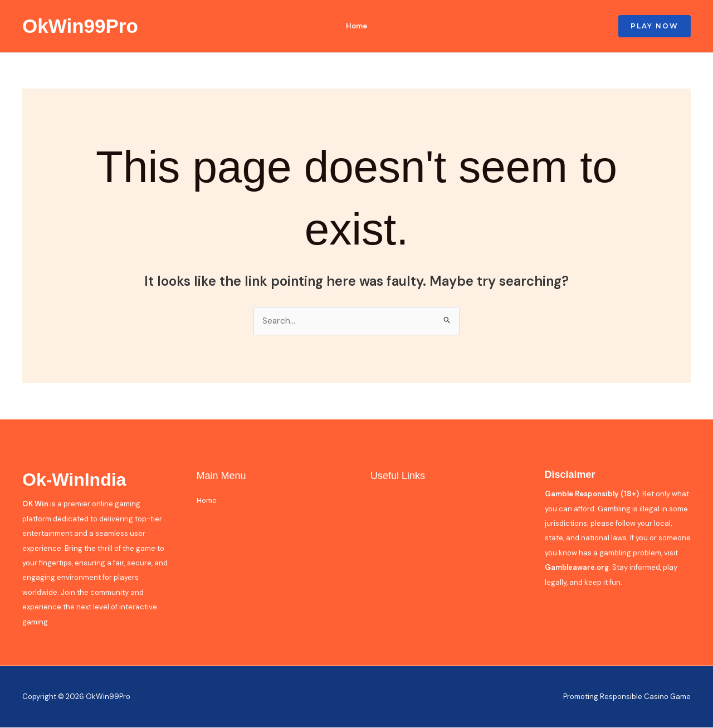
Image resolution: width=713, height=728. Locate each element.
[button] (655, 26)
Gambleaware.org (577, 568)
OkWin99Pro (80, 26)
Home (354, 26)
